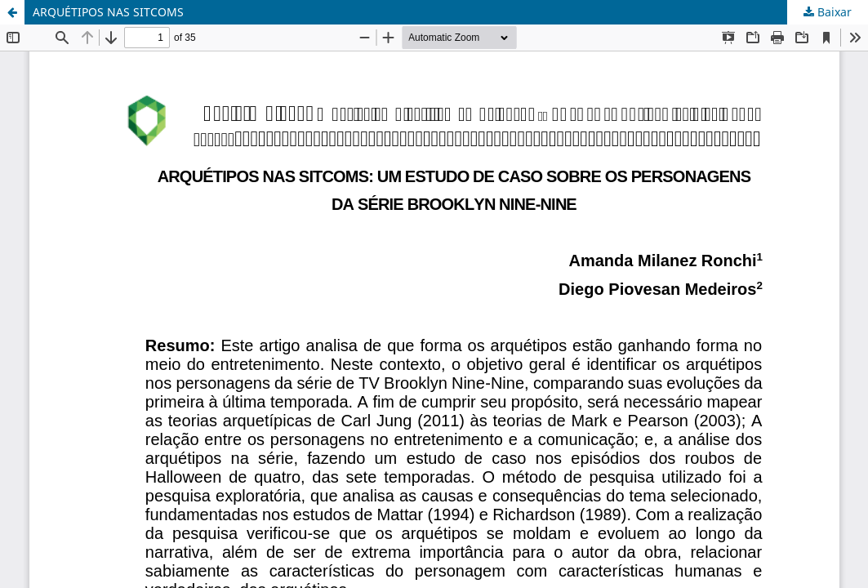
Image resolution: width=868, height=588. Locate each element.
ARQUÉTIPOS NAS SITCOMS (108, 12)
